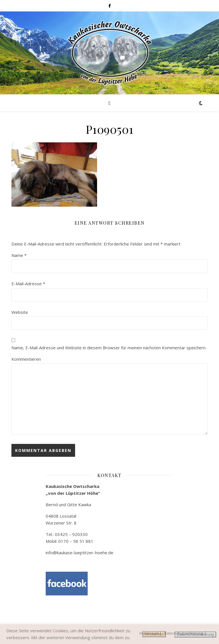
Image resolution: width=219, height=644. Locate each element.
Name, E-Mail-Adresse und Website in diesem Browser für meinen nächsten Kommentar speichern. (109, 348)
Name (19, 255)
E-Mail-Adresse (28, 284)
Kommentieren (26, 359)
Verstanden (154, 634)
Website (20, 312)
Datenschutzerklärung (195, 634)
